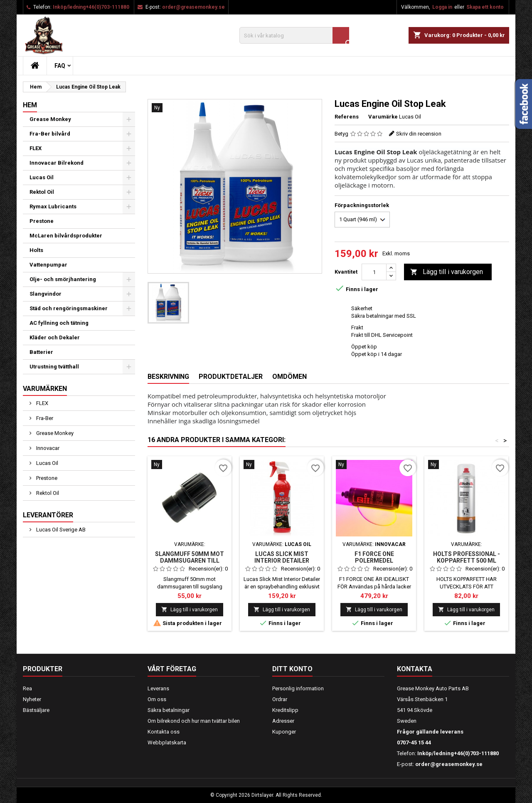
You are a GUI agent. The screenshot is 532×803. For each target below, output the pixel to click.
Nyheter (32, 699)
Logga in (442, 7)
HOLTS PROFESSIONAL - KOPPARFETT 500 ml (467, 557)
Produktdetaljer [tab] (231, 377)
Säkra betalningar (169, 710)
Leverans (158, 688)
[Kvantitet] (374, 272)
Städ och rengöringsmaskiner (69, 308)
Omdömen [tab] (289, 377)
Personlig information (298, 688)
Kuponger (284, 732)
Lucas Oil (42, 177)
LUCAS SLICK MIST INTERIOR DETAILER (282, 557)
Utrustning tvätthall (54, 367)
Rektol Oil (42, 192)
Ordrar (280, 699)
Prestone (42, 221)
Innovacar (47, 448)
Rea (27, 688)
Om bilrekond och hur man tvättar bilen (194, 721)
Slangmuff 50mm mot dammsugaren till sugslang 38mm (190, 561)
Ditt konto (292, 669)
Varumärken (45, 389)
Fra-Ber (44, 418)
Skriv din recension (419, 134)
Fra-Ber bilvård (50, 134)
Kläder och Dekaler (55, 337)
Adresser (283, 721)
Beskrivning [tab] (168, 377)
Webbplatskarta (167, 742)
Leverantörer (48, 515)
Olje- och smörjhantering (63, 279)
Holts (36, 250)
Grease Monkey (50, 119)
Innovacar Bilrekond (57, 163)
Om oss (157, 699)
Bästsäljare (36, 710)
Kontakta (415, 669)
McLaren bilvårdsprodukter (66, 236)
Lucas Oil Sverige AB (60, 530)
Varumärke (383, 117)
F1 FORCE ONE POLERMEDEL (374, 557)
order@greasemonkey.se (193, 7)
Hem (30, 105)
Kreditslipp (285, 710)
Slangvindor (46, 294)
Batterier (41, 352)
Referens (347, 117)
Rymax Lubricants (53, 206)
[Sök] (294, 35)
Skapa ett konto (485, 7)
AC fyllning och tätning (59, 323)
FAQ (60, 66)
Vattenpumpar (48, 265)
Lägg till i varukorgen (447, 272)
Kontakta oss (164, 732)
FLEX (36, 148)
